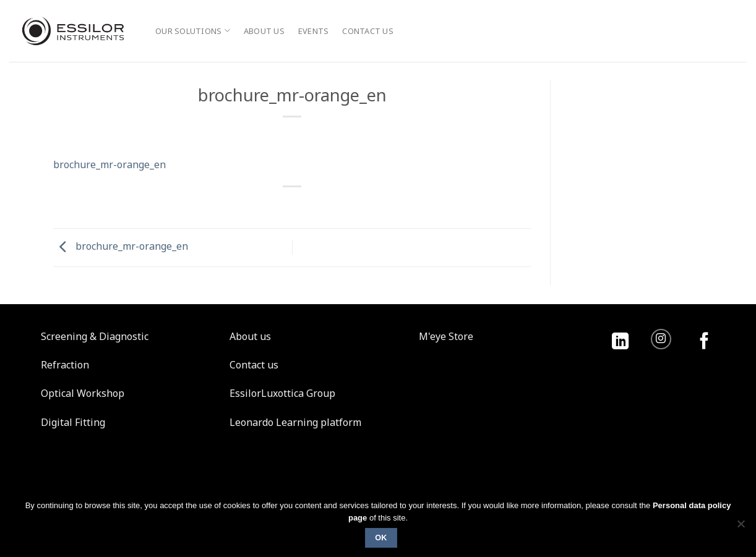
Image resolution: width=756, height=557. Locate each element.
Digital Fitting (73, 422)
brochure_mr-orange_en (110, 164)
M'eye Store (446, 336)
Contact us (368, 31)
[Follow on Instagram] (661, 339)
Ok (381, 538)
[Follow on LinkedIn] (620, 342)
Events (314, 31)
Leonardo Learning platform (295, 422)
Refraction (65, 365)
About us (264, 31)
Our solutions (193, 31)
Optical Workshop (83, 393)
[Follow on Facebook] (704, 342)
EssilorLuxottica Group (282, 393)
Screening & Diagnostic (95, 336)
